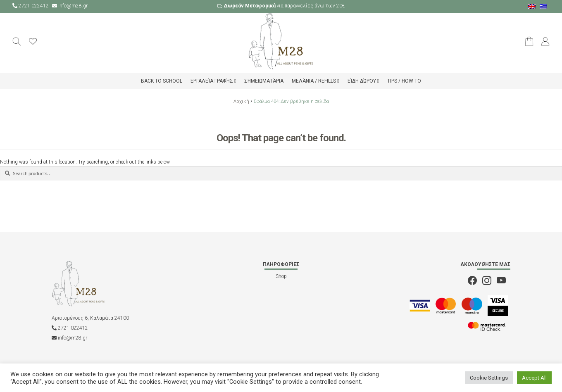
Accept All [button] (534, 378)
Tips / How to (404, 81)
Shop (281, 276)
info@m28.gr (70, 6)
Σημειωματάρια (264, 81)
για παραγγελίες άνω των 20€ (281, 6)
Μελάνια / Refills (314, 81)
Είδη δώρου (362, 81)
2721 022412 (31, 6)
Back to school (162, 81)
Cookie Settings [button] (489, 378)
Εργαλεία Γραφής (212, 81)
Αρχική (241, 101)
